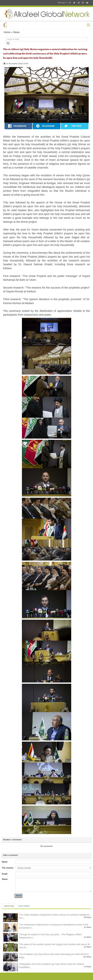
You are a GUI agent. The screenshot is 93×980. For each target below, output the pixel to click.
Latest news (9, 906)
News (16, 32)
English (62, 3)
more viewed (24, 906)
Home (7, 32)
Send (18, 896)
